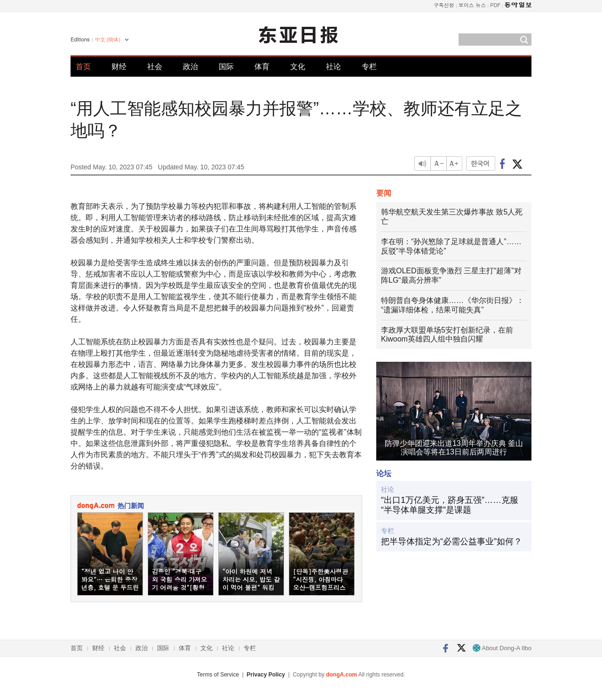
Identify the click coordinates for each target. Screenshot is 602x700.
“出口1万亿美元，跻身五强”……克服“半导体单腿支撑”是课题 (450, 505)
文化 (298, 67)
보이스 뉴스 (472, 5)
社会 (155, 67)
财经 (119, 67)
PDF (495, 5)
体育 (262, 67)
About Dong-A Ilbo (502, 648)
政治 (190, 67)
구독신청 (444, 5)
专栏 (369, 67)
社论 (333, 67)
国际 (226, 67)
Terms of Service (218, 675)
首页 (83, 67)
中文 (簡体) (108, 40)
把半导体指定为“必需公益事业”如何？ (451, 541)
